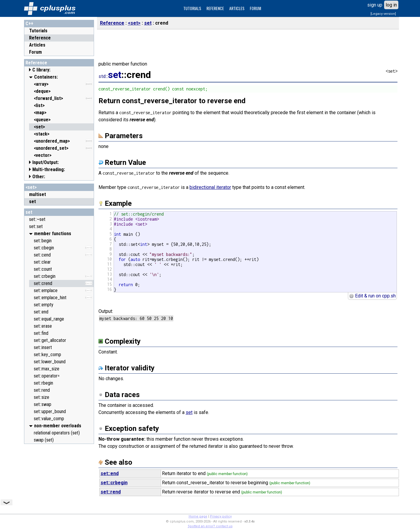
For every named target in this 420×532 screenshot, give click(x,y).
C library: (41, 70)
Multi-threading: (49, 169)
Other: (39, 177)
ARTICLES (237, 8)
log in (391, 5)
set (29, 212)
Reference (40, 38)
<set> (31, 187)
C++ (29, 24)
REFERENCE (215, 8)
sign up (375, 5)
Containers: (46, 77)
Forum (35, 52)
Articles (37, 45)
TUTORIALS (192, 8)
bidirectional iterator (210, 187)
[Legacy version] (383, 14)
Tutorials (38, 31)
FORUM (255, 8)
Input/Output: (46, 162)
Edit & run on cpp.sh (372, 296)
